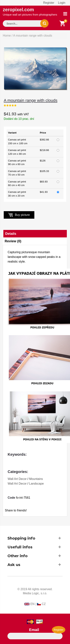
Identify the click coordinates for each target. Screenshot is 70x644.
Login (62, 3)
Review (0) (13, 241)
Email (34, 630)
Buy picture (19, 215)
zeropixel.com (30, 12)
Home (7, 36)
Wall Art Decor (17, 479)
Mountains (36, 479)
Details (11, 234)
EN (32, 604)
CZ (44, 604)
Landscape (36, 484)
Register (49, 3)
